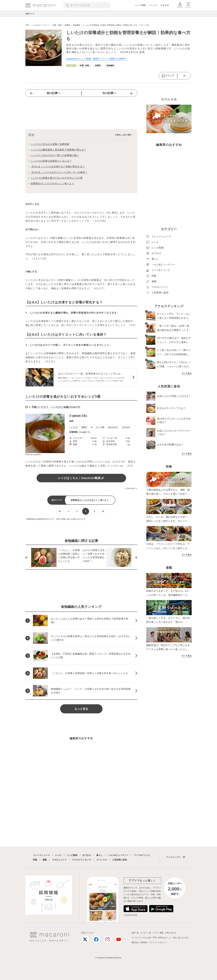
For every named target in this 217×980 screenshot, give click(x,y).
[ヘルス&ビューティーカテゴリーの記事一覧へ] (71, 66)
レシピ (58, 855)
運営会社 (135, 942)
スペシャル (102, 860)
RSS (155, 937)
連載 (45, 860)
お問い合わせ (170, 933)
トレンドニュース (41, 855)
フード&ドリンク (142, 855)
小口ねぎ (126, 427)
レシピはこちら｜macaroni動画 (81, 478)
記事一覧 (135, 933)
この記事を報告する (130, 488)
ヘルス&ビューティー (118, 855)
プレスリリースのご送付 (141, 938)
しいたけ (73, 427)
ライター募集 (158, 933)
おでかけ (87, 855)
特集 (35, 860)
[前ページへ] (60, 511)
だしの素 (100, 427)
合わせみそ (113, 427)
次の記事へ (109, 93)
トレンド (153, 5)
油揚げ (84, 427)
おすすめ (165, 5)
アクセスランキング (81, 860)
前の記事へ (53, 93)
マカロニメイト (59, 860)
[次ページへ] (103, 511)
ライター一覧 (146, 933)
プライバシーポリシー (158, 942)
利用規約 (144, 942)
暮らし (99, 855)
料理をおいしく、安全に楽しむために (174, 938)
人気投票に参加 (120, 860)
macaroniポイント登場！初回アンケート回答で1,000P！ (97, 59)
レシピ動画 (141, 5)
